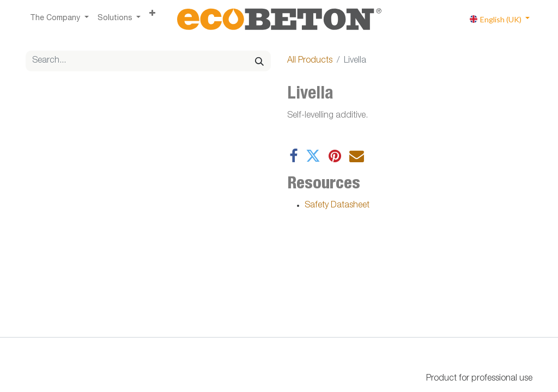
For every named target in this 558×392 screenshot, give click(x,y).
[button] (152, 14)
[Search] (259, 61)
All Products (310, 61)
